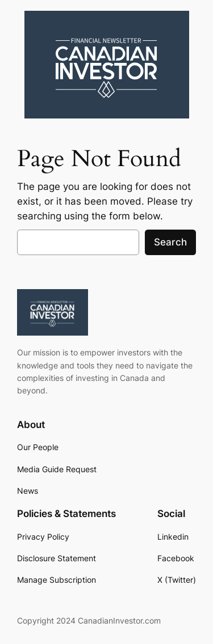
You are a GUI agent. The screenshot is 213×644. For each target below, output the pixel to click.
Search (170, 242)
